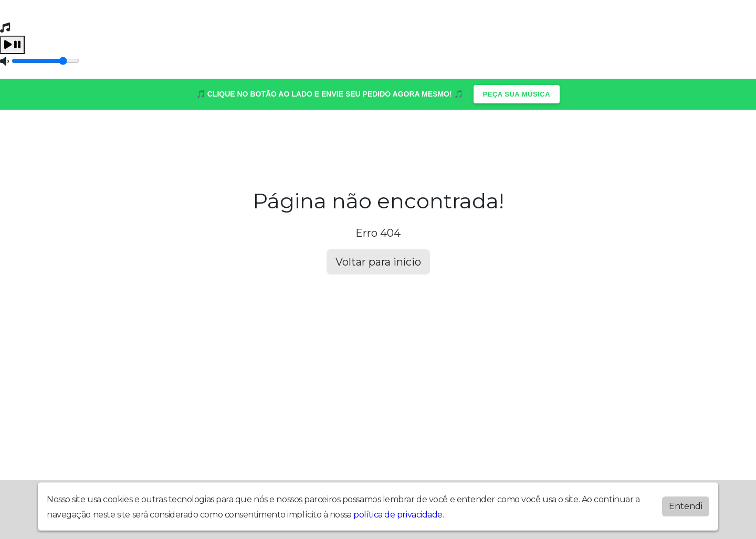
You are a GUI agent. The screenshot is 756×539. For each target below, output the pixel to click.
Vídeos (499, 135)
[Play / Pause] (12, 45)
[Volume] (45, 61)
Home (61, 135)
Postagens (293, 135)
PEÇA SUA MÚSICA (517, 94)
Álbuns (108, 135)
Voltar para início (378, 262)
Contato (161, 135)
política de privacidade (398, 515)
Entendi (686, 506)
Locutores (224, 135)
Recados (444, 135)
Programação (372, 135)
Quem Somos (566, 135)
